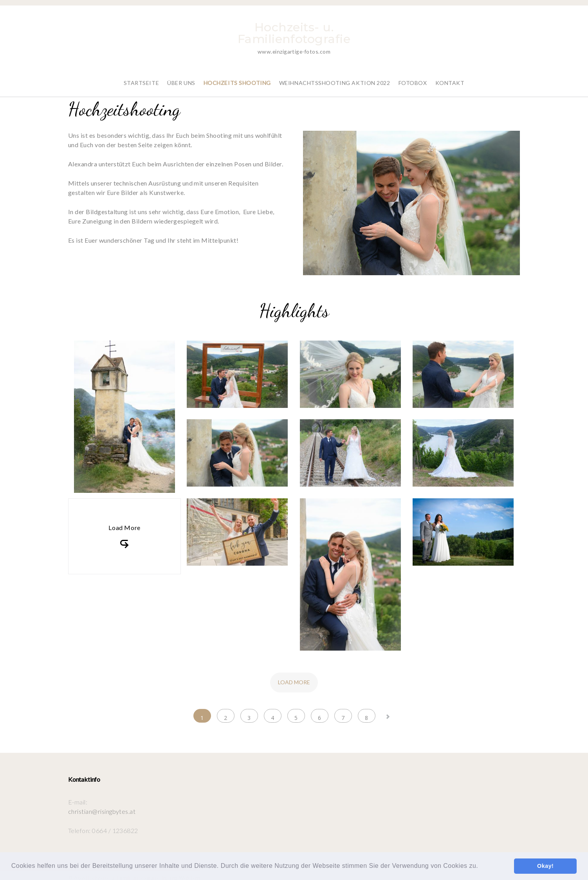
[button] (481, 867)
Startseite (142, 77)
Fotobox (413, 77)
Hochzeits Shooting (237, 77)
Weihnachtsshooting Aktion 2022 (335, 77)
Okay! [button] (545, 866)
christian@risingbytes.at (102, 806)
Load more (294, 677)
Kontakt (450, 77)
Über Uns (181, 77)
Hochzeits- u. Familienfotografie (294, 33)
